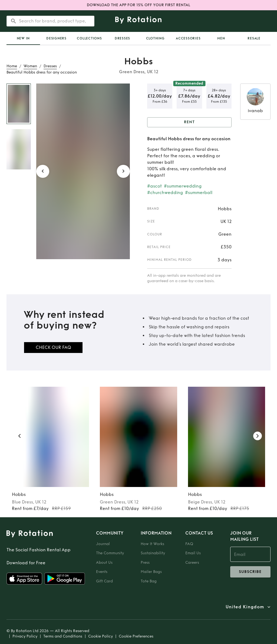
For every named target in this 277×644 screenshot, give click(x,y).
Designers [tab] (56, 38)
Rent (189, 122)
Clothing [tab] (155, 38)
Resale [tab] (254, 38)
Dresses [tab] (122, 38)
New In (23, 38)
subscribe (250, 572)
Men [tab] (221, 38)
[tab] (23, 38)
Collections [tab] (89, 38)
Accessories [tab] (188, 38)
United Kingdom (245, 607)
